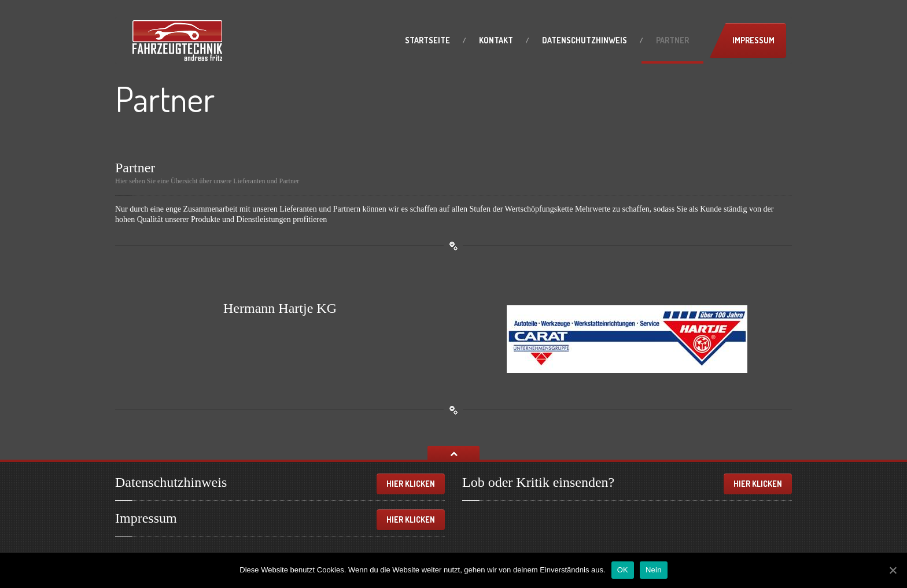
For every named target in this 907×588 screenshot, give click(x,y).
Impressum (753, 40)
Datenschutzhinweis (585, 40)
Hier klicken (411, 484)
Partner (672, 40)
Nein (654, 570)
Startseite (427, 40)
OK (623, 570)
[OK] (893, 570)
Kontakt (496, 40)
